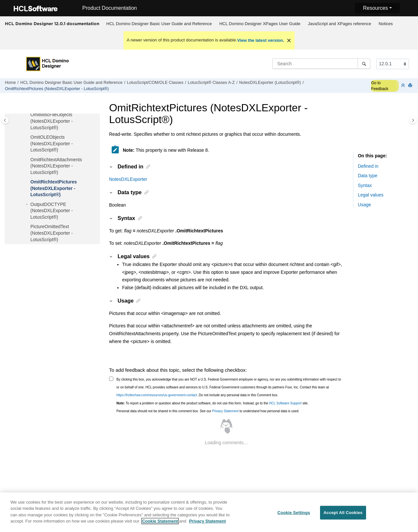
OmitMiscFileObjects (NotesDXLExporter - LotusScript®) (52, 121)
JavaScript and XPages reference (340, 24)
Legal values (371, 195)
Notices (386, 24)
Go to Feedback (380, 86)
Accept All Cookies (343, 516)
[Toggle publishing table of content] (5, 120)
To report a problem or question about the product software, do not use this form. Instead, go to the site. (213, 403)
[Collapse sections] (404, 86)
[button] (28, 115)
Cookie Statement (160, 525)
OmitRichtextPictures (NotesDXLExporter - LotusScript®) (57, 89)
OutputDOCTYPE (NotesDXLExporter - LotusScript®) (52, 211)
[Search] (364, 64)
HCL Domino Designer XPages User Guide (260, 24)
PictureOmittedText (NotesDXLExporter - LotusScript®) (52, 233)
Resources (375, 8)
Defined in (368, 166)
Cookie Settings (294, 516)
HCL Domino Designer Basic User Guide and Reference (159, 24)
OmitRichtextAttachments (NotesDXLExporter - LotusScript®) (56, 166)
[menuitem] (159, 24)
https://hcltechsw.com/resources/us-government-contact (157, 395)
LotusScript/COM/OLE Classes (155, 83)
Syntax (365, 185)
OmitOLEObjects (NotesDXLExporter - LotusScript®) (52, 143)
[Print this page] (411, 86)
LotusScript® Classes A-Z (211, 83)
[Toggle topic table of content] (413, 120)
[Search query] (321, 64)
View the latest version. (261, 40)
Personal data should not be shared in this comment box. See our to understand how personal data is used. (208, 411)
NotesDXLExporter (128, 179)
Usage (364, 205)
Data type (368, 176)
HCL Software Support (285, 403)
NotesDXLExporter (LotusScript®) (270, 83)
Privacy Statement (225, 411)
